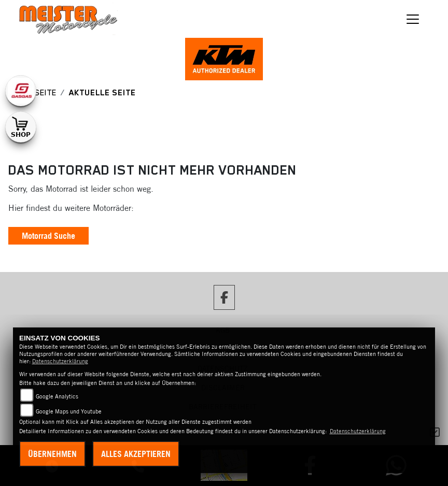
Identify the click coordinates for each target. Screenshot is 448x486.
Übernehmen (52, 454)
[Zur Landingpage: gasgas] (21, 91)
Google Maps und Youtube (69, 411)
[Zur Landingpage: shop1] (21, 127)
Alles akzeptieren (136, 454)
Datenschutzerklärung (60, 361)
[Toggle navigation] (413, 19)
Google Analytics (57, 396)
